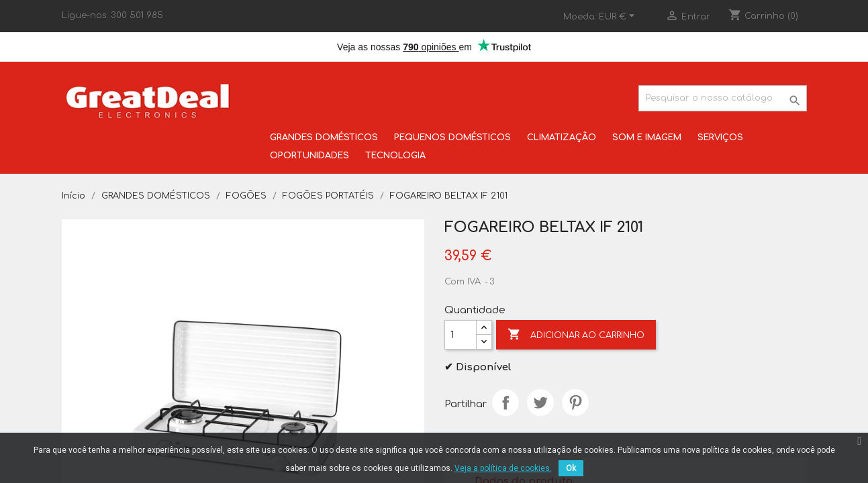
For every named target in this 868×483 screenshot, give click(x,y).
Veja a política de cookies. (503, 468)
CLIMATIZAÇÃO (562, 138)
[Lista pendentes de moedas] (619, 17)
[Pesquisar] (722, 98)
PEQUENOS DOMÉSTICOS (452, 138)
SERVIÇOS (720, 138)
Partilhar (505, 402)
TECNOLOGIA (395, 156)
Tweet (540, 402)
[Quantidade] (461, 335)
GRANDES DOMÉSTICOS (324, 138)
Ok (571, 468)
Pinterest (575, 402)
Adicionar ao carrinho (576, 335)
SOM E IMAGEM (647, 138)
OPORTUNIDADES (309, 156)
